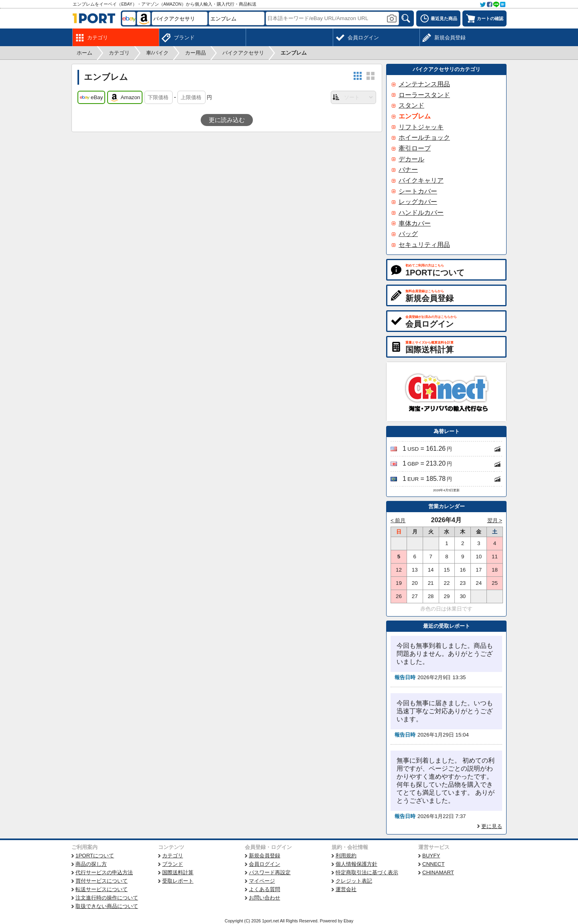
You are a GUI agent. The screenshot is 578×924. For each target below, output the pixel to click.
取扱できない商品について (107, 906)
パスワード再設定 (270, 872)
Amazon (125, 98)
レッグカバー (418, 202)
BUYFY (431, 856)
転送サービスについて (102, 889)
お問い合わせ (265, 898)
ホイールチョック (424, 137)
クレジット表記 (354, 881)
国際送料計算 (178, 872)
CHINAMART (438, 872)
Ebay (348, 921)
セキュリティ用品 (424, 245)
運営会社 (346, 889)
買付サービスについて (102, 881)
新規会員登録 (265, 856)
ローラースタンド (424, 95)
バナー (408, 170)
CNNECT (433, 864)
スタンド (411, 105)
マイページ (262, 881)
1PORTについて (95, 856)
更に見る (492, 826)
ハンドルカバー (421, 213)
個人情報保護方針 (356, 864)
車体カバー (415, 223)
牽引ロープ (415, 148)
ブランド (173, 864)
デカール (411, 159)
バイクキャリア (421, 180)
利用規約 (346, 856)
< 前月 (398, 520)
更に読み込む (227, 120)
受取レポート (178, 881)
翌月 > (495, 520)
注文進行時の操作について (107, 898)
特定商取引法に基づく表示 (367, 872)
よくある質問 (265, 889)
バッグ (408, 234)
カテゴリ (173, 856)
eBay (91, 98)
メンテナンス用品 (424, 84)
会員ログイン (265, 864)
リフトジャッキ (421, 127)
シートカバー (418, 191)
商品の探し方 (91, 864)
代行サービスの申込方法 (104, 872)
